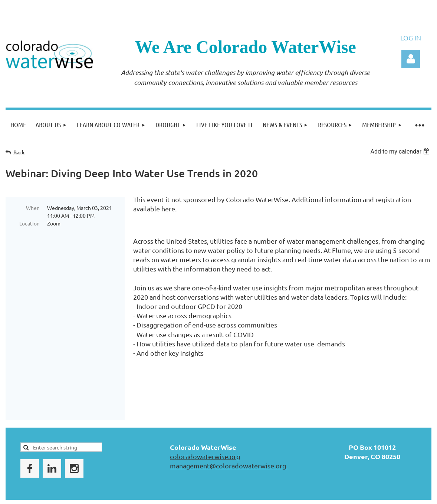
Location (29, 223)
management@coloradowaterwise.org (229, 445)
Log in (411, 59)
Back (19, 152)
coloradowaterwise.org (205, 436)
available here (154, 209)
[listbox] (401, 151)
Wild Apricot (343, 493)
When (33, 208)
